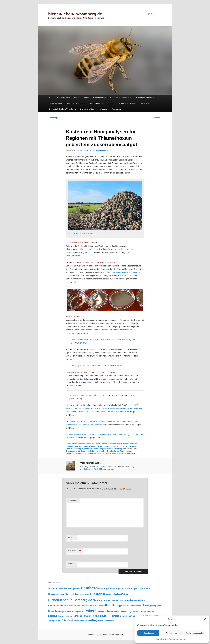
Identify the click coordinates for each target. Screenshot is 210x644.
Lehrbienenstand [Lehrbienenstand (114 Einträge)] (147, 611)
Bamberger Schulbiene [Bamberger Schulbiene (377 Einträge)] (65, 594)
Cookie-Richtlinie (162, 639)
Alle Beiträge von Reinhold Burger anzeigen (98, 469)
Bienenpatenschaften (124, 97)
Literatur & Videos (117, 446)
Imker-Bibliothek (96, 103)
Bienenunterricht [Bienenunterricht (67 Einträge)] (75, 606)
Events (77, 97)
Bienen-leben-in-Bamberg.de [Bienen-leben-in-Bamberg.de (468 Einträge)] (70, 600)
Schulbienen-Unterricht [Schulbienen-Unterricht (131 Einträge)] (131, 616)
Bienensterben (84, 446)
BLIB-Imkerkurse (63, 97)
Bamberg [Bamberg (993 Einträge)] (89, 588)
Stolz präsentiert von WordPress (111, 635)
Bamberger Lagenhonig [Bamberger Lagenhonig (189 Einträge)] (138, 588)
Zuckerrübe (88, 454)
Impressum (183, 639)
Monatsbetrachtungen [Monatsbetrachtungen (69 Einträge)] (65, 616)
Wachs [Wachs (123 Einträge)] (101, 620)
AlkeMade (82, 233)
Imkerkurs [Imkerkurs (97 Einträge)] (102, 612)
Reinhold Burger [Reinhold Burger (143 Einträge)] (100, 616)
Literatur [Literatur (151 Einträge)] (53, 616)
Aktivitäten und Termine (127, 103)
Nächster (157, 118)
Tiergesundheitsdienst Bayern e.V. (127, 272)
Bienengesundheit (115, 444)
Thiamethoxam (126, 451)
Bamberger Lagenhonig (102, 97)
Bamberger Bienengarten (76, 103)
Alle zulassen (148, 633)
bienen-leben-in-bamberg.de (75, 14)
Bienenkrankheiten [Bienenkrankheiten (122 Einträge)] (121, 600)
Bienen (104, 444)
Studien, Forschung (115, 449)
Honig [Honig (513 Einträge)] (146, 605)
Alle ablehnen (172, 633)
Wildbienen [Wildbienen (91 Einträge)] (110, 621)
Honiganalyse (101, 451)
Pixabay (91, 233)
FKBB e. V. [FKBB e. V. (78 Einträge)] (92, 606)
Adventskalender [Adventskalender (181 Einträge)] (58, 588)
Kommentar (73, 501)
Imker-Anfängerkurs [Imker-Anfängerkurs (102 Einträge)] (75, 612)
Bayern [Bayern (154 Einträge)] (86, 595)
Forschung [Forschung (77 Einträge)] (101, 606)
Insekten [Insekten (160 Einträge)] (122, 611)
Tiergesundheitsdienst (74, 454)
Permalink (131, 454)
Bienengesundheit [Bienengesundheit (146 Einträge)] (102, 600)
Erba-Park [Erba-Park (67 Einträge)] (84, 606)
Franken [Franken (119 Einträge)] (125, 606)
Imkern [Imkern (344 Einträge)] (112, 611)
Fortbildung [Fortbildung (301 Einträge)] (113, 605)
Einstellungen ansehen (195, 633)
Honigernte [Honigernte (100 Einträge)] (156, 606)
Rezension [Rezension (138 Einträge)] (114, 616)
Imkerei (99, 446)
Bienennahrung (72, 446)
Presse (86, 97)
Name (72, 537)
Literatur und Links (87, 109)
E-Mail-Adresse (75, 551)
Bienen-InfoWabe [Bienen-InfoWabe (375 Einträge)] (115, 594)
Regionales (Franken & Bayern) (94, 449)
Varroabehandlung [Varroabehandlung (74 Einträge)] (80, 621)
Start (51, 97)
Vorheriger (53, 118)
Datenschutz (174, 639)
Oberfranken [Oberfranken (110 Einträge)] (85, 616)
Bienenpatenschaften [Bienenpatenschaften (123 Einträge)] (58, 606)
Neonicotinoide (113, 451)
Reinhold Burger (102, 150)
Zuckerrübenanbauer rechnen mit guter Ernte (87, 395)
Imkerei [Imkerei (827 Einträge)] (91, 611)
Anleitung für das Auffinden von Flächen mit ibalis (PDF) (96, 366)
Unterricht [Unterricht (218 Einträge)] (67, 620)
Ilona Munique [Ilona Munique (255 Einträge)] (57, 611)
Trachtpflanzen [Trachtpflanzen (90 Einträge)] (54, 621)
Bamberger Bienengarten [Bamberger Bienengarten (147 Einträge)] (111, 588)
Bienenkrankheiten (130, 444)
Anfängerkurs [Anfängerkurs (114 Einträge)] (74, 589)
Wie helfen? (145, 103)
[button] (205, 619)
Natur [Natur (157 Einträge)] (76, 616)
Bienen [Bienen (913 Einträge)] (96, 594)
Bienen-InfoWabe (56, 103)
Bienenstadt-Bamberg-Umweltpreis (62, 109)
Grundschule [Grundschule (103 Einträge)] (135, 606)
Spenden (110, 103)
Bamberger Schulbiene (145, 97)
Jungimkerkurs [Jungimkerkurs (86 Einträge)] (133, 612)
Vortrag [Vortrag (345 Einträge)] (93, 620)
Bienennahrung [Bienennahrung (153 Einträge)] (138, 600)
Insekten (106, 446)
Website (71, 564)
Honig (93, 446)
